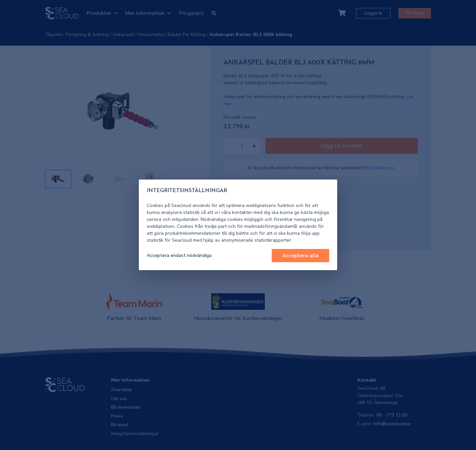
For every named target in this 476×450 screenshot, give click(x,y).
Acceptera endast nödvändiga (179, 255)
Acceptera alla (300, 256)
